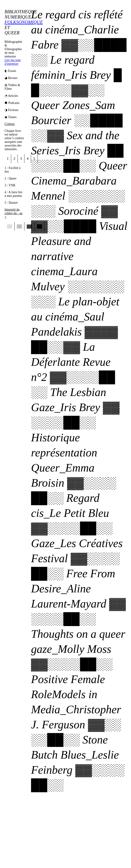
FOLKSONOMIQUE (24, 22)
